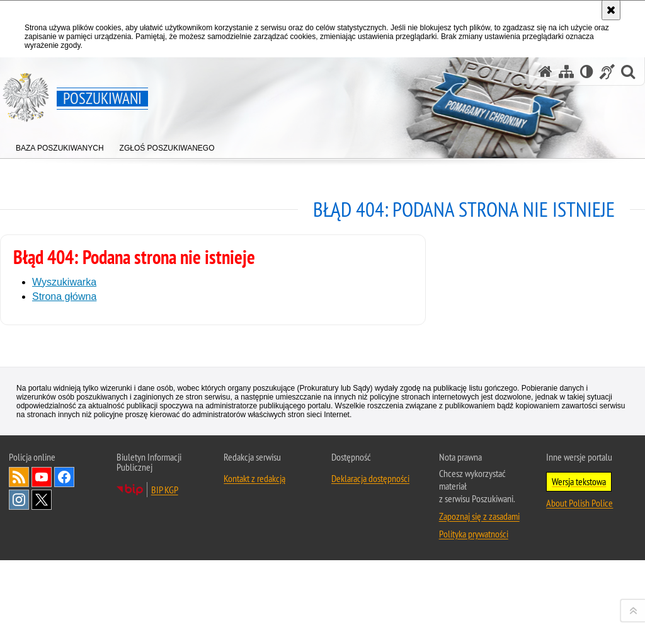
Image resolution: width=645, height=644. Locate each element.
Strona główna (64, 296)
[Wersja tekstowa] (587, 72)
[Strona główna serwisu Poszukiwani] (545, 72)
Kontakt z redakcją (254, 631)
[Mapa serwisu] (566, 72)
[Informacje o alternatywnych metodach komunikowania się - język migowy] (607, 72)
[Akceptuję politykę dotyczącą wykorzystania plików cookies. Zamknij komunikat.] (611, 10)
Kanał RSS (19, 630)
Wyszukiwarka (64, 282)
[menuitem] (60, 145)
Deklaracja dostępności (370, 631)
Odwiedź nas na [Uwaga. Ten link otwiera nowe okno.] (42, 630)
